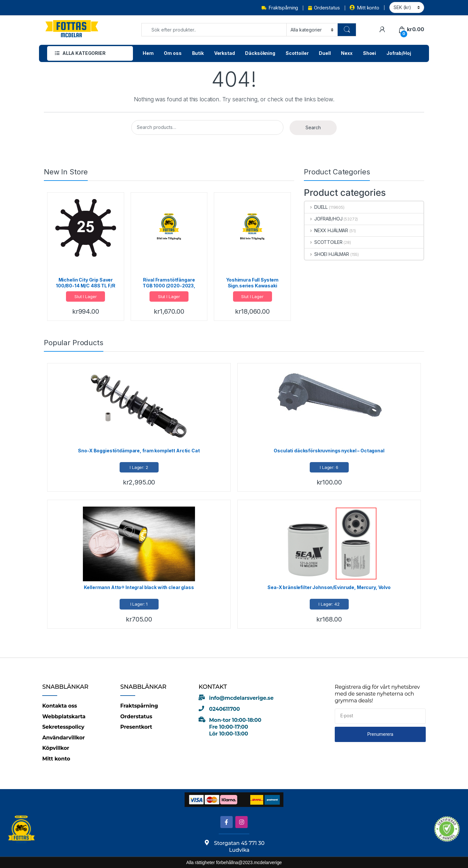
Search (313, 127)
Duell (325, 53)
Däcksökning (260, 53)
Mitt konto (364, 8)
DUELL (316, 207)
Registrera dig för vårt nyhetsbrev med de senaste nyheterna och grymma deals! (377, 694)
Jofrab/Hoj (399, 53)
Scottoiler (297, 53)
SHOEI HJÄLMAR (327, 254)
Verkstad (225, 53)
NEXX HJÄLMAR (326, 230)
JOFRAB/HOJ (323, 219)
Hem (148, 53)
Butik (198, 53)
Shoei (370, 53)
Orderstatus (324, 8)
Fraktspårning (280, 8)
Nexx (347, 53)
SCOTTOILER (323, 242)
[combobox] (214, 30)
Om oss (173, 53)
